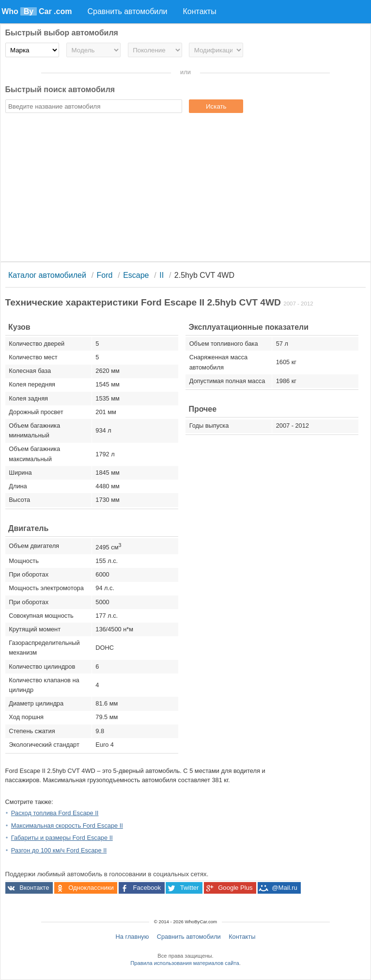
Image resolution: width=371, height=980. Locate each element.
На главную (132, 937)
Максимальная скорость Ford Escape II (67, 826)
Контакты (242, 937)
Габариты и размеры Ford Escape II (62, 838)
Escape (136, 275)
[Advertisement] (186, 189)
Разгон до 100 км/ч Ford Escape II (59, 850)
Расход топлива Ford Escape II (55, 813)
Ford (105, 275)
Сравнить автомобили (189, 937)
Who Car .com (37, 11)
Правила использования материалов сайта (185, 963)
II (162, 275)
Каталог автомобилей (47, 275)
